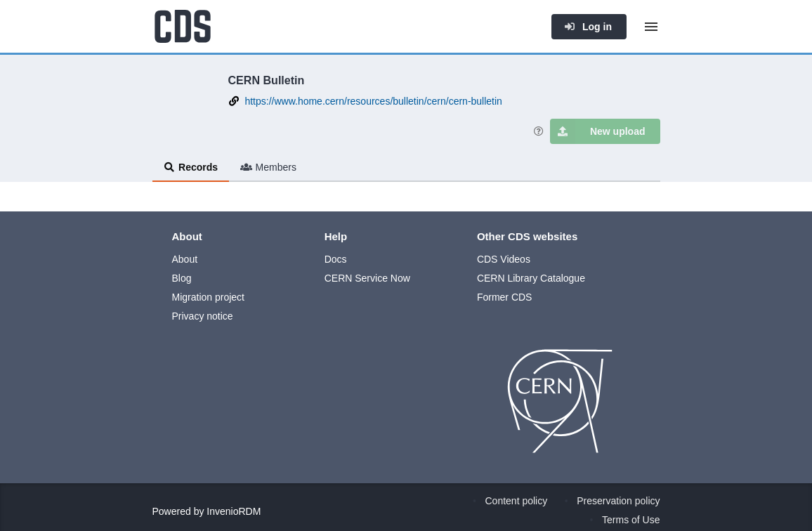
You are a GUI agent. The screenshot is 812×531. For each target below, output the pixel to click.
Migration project (209, 297)
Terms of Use (631, 520)
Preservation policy (618, 501)
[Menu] (651, 27)
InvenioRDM (234, 511)
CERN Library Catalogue (531, 278)
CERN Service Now (367, 278)
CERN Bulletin (267, 80)
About (185, 259)
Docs (336, 259)
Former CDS (505, 297)
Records (191, 167)
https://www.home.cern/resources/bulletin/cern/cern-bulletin (373, 101)
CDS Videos (504, 259)
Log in (588, 27)
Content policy (517, 501)
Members (268, 167)
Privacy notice (203, 316)
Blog (182, 278)
